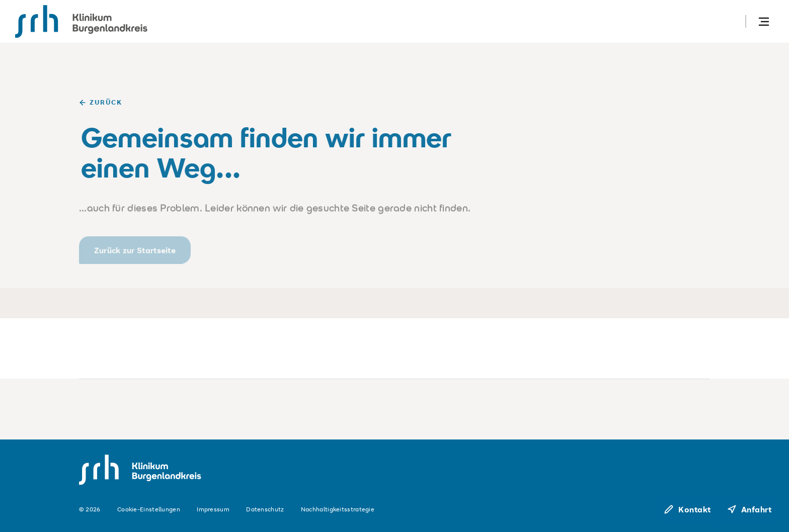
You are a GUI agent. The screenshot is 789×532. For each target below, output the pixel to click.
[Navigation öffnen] (764, 21)
